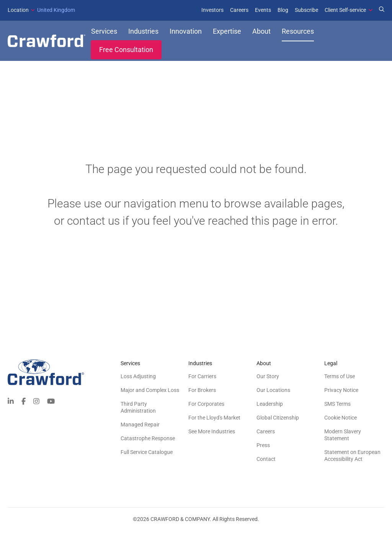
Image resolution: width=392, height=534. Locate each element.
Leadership (270, 407)
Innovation (186, 33)
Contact (266, 462)
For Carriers (202, 380)
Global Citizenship (278, 421)
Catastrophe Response (148, 442)
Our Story (268, 380)
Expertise (227, 33)
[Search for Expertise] (382, 10)
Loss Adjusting (138, 380)
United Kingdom (41, 10)
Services (104, 33)
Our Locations (273, 394)
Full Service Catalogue (147, 456)
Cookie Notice (341, 421)
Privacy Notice (341, 394)
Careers (239, 10)
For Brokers (202, 394)
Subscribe (306, 10)
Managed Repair (140, 428)
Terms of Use (340, 380)
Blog (283, 10)
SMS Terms (337, 407)
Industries (143, 33)
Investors (212, 10)
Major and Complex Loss (150, 394)
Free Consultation (126, 51)
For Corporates (206, 407)
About (261, 33)
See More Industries (212, 435)
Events (263, 10)
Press (263, 449)
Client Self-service (345, 10)
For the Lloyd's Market (214, 421)
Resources (298, 33)
